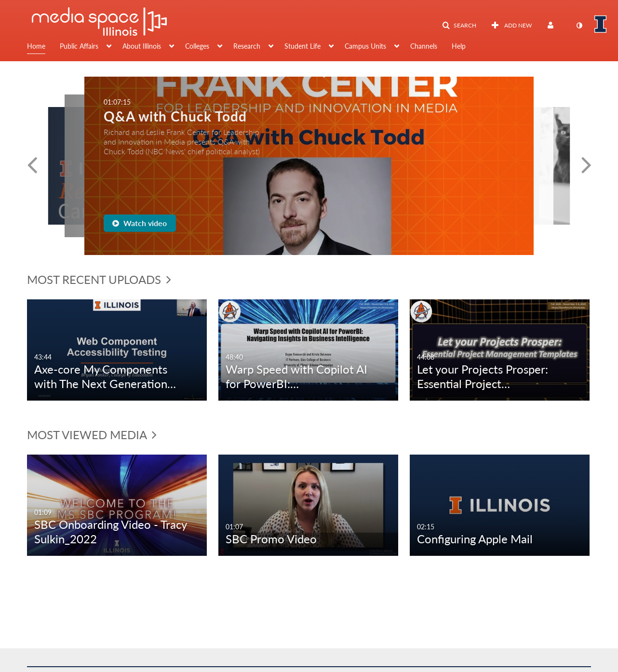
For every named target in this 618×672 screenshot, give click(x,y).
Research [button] (247, 46)
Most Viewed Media (92, 435)
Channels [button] (424, 46)
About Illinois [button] (142, 46)
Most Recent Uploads (99, 279)
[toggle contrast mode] (579, 26)
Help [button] (459, 46)
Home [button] (36, 46)
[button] (459, 26)
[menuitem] (43, 47)
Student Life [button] (302, 46)
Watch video (140, 223)
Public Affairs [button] (79, 46)
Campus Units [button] (365, 46)
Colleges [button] (197, 46)
